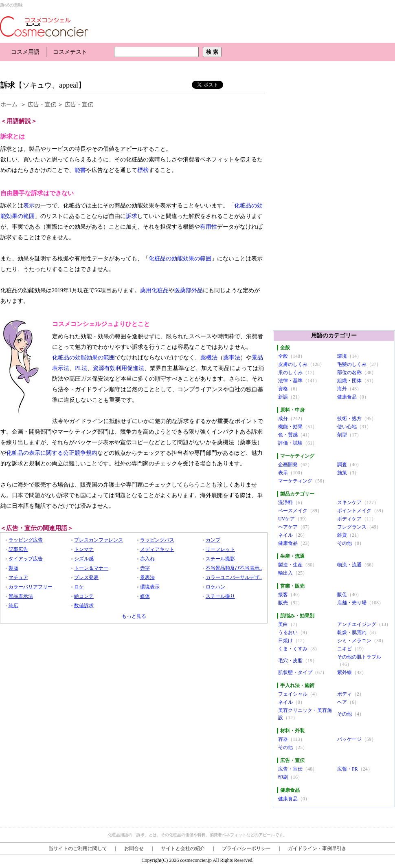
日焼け (285, 641)
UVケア (286, 519)
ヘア (342, 702)
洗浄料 (285, 502)
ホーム (9, 105)
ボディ (345, 694)
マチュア (18, 577)
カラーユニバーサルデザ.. (234, 577)
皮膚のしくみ (293, 364)
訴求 (8, 85)
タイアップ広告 (26, 559)
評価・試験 (290, 443)
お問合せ (134, 848)
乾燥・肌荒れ (352, 632)
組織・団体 (349, 381)
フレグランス (352, 527)
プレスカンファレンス (99, 540)
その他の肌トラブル (359, 657)
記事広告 (18, 549)
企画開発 (288, 465)
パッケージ (349, 739)
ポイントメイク (354, 511)
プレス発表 (86, 577)
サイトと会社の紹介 (183, 848)
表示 (29, 206)
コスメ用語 (25, 52)
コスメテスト (70, 52)
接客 (283, 595)
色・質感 (288, 435)
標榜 (143, 170)
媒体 (145, 596)
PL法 (81, 368)
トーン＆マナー (91, 568)
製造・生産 (290, 565)
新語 (283, 397)
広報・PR (348, 769)
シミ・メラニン (354, 641)
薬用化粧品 (154, 290)
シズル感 (84, 559)
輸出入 (285, 573)
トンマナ (84, 549)
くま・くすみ (293, 649)
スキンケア (349, 502)
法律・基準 (290, 381)
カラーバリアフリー (31, 587)
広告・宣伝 (42, 105)
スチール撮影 (220, 559)
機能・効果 (290, 427)
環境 (342, 356)
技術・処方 (349, 419)
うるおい (288, 632)
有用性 (208, 227)
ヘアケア (288, 527)
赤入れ (147, 559)
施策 (342, 473)
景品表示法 (21, 596)
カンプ (213, 540)
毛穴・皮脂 (290, 661)
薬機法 (209, 358)
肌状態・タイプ (295, 672)
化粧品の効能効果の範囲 (180, 259)
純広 (13, 606)
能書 (80, 170)
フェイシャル (293, 694)
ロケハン (215, 587)
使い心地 (347, 427)
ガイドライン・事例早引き (317, 848)
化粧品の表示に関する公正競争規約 (52, 453)
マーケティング (295, 481)
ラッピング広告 (26, 540)
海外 (342, 389)
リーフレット (220, 549)
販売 (283, 603)
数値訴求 (84, 606)
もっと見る (134, 616)
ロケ (79, 587)
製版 (13, 568)
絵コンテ (84, 596)
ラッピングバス (157, 540)
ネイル (285, 535)
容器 (283, 739)
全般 (283, 356)
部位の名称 (349, 372)
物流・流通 (349, 565)
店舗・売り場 (352, 603)
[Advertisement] (148, 68)
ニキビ (345, 649)
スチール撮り (220, 596)
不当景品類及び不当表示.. (234, 568)
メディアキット (157, 549)
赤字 (145, 568)
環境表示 (150, 587)
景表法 (147, 577)
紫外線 (345, 672)
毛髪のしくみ (352, 364)
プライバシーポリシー (246, 848)
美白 (283, 624)
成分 (283, 419)
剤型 (342, 435)
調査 (342, 465)
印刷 (283, 777)
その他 (345, 543)
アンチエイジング (357, 624)
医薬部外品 (189, 290)
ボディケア (349, 519)
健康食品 (347, 397)
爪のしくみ (290, 372)
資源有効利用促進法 (118, 368)
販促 (342, 595)
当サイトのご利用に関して (78, 848)
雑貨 (342, 535)
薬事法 (232, 358)
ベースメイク (293, 511)
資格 (283, 389)
